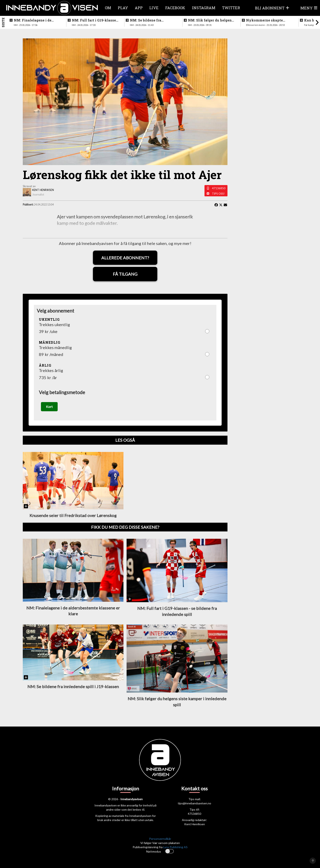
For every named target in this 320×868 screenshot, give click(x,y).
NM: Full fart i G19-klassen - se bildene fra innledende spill (95, 20)
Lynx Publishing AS (175, 847)
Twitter (231, 8)
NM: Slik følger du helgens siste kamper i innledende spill (211, 20)
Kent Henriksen (195, 824)
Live (154, 8)
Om (108, 8)
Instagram (204, 8)
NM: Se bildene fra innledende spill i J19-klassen (149, 20)
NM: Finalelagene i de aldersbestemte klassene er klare (37, 20)
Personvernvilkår (160, 839)
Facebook (175, 8)
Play (123, 8)
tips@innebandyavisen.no (194, 803)
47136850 (219, 188)
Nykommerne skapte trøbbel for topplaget (264, 20)
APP (139, 8)
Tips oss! (218, 194)
